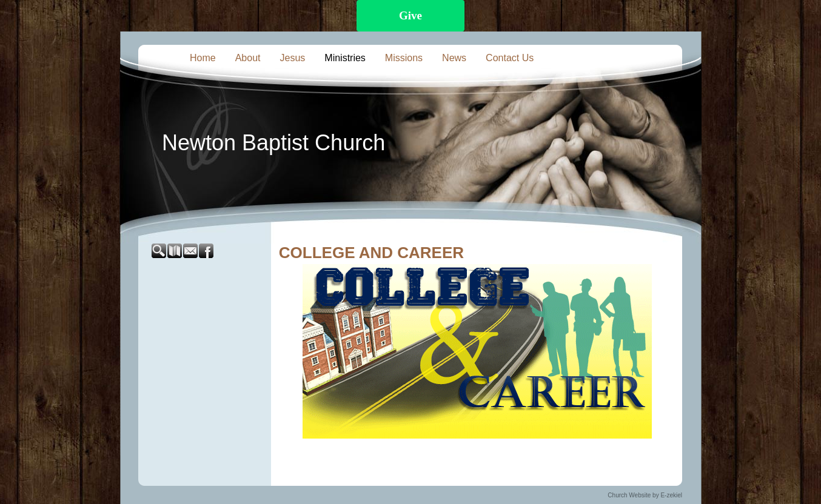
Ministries (345, 58)
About (248, 58)
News (454, 58)
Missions (404, 58)
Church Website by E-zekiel (645, 495)
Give (410, 15)
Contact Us (510, 58)
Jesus (293, 58)
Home (203, 58)
